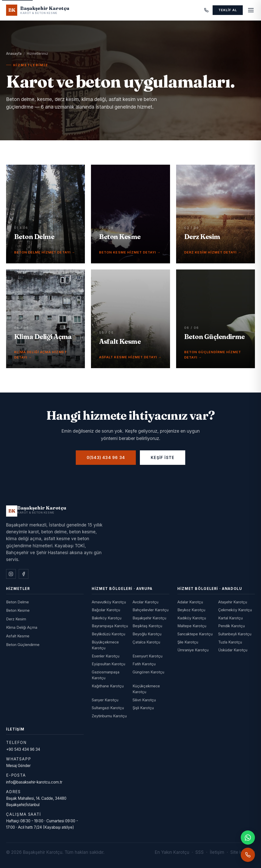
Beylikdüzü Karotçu (108, 634)
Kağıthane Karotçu (108, 686)
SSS (200, 852)
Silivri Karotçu (144, 700)
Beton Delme (17, 602)
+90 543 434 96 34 (23, 749)
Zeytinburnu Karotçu (109, 716)
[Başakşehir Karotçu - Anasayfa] (38, 10)
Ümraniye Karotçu (193, 650)
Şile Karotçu (188, 642)
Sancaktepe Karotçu (195, 634)
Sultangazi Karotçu (108, 708)
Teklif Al (228, 10)
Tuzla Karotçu (230, 642)
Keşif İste (163, 458)
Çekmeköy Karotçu (235, 610)
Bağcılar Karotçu (106, 610)
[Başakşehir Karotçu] (36, 511)
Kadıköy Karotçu (192, 618)
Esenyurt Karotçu (147, 656)
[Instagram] (11, 574)
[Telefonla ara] (248, 855)
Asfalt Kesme (18, 636)
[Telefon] (206, 10)
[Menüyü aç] (251, 10)
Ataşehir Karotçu (233, 602)
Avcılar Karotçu (145, 602)
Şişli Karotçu (143, 708)
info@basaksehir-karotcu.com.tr (34, 782)
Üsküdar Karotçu (233, 650)
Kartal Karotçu (230, 618)
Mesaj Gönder (18, 766)
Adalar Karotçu (190, 602)
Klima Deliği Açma (22, 627)
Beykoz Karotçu (191, 610)
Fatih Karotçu (144, 664)
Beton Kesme (18, 610)
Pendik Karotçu (231, 626)
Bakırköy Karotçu (107, 618)
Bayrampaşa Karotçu (110, 626)
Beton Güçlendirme (23, 645)
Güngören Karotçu (148, 672)
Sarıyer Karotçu (105, 700)
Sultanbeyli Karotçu (235, 634)
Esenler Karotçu (106, 656)
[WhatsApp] (248, 838)
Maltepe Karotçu (192, 626)
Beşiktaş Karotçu (147, 626)
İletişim (217, 852)
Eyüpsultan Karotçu (108, 664)
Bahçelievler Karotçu (151, 610)
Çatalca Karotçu (146, 642)
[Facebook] (24, 574)
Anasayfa (14, 54)
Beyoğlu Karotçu (147, 634)
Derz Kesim (16, 619)
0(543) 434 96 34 (106, 458)
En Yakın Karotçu (172, 852)
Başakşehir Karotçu (149, 618)
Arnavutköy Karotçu (109, 602)
